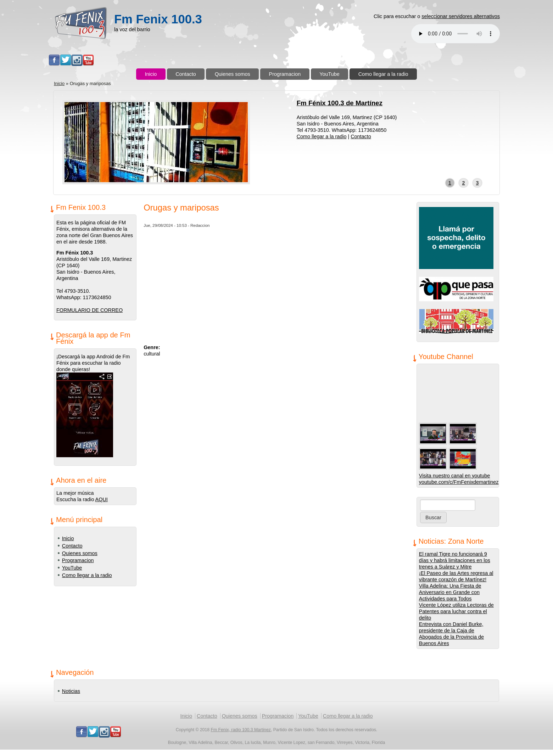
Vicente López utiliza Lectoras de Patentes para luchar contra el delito (456, 611)
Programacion (285, 74)
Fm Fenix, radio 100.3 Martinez (241, 730)
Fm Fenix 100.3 (158, 19)
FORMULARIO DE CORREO (90, 310)
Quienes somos (233, 74)
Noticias (71, 691)
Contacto (186, 74)
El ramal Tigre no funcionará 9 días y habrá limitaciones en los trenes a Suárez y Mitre (455, 560)
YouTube (329, 74)
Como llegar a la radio (383, 74)
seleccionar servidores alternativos (461, 16)
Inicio (151, 74)
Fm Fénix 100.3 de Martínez (340, 103)
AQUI (102, 499)
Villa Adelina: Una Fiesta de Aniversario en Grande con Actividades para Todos (450, 592)
